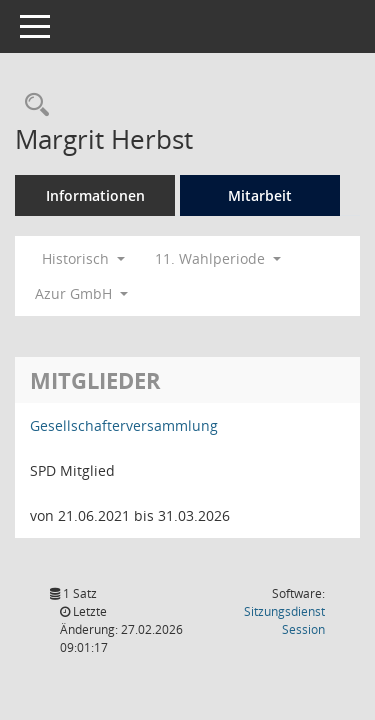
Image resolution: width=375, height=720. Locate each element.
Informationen (95, 195)
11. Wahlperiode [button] (218, 258)
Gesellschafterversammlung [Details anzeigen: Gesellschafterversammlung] (124, 425)
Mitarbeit (260, 195)
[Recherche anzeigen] (32, 105)
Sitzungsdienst (284, 620)
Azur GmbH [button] (81, 293)
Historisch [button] (83, 258)
